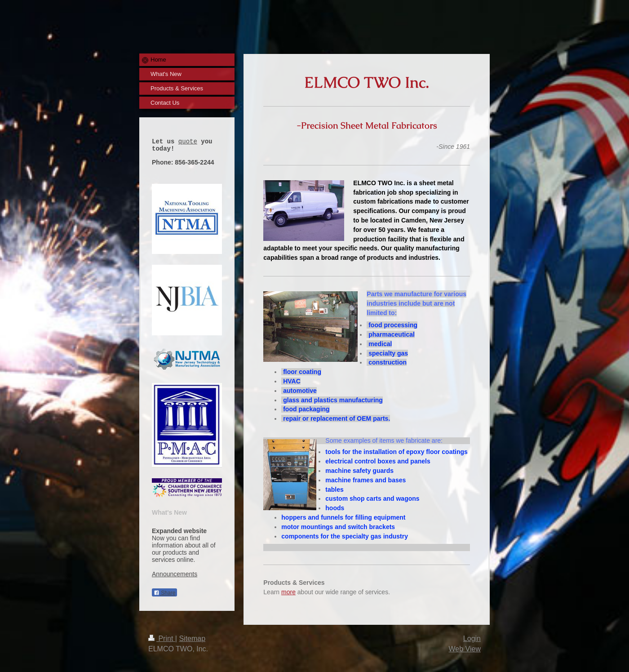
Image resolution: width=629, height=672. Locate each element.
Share (164, 596)
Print (162, 639)
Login (472, 639)
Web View (465, 649)
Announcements (175, 577)
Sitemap (192, 639)
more (288, 592)
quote (188, 142)
